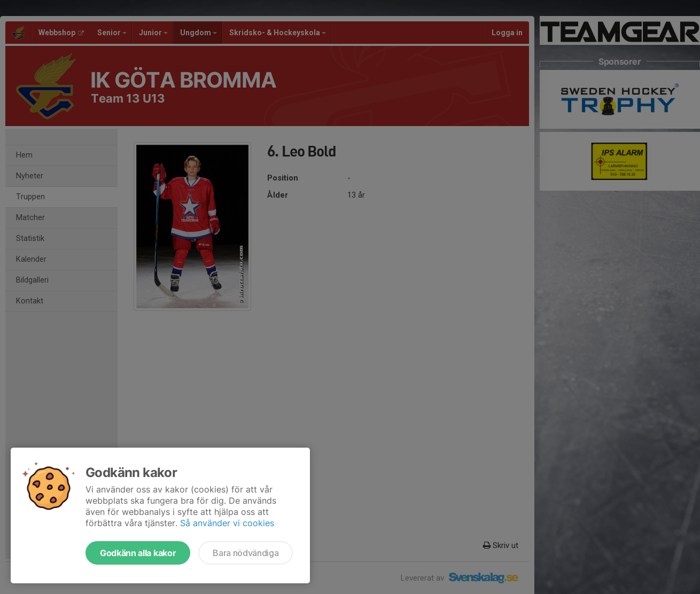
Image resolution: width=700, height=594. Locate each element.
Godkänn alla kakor (138, 553)
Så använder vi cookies (227, 523)
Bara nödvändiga (246, 553)
